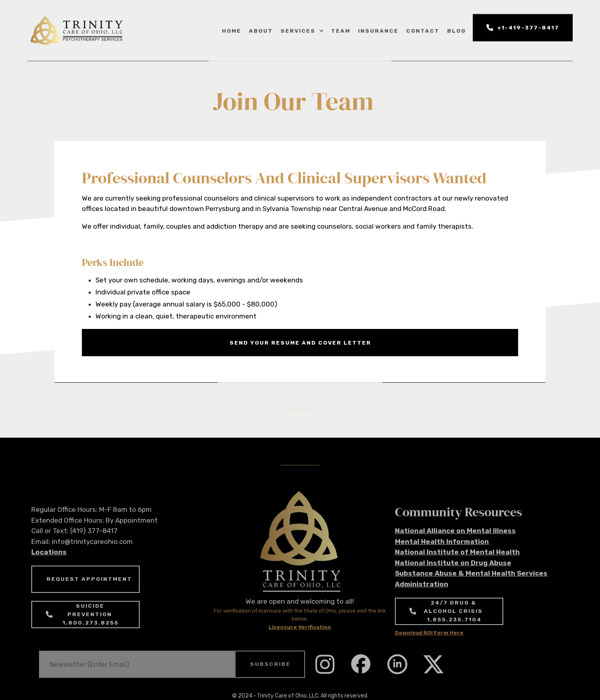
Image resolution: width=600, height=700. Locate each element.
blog (457, 30)
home (232, 30)
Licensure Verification (300, 636)
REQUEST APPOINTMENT (89, 588)
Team (341, 30)
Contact (423, 30)
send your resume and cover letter (300, 343)
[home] (77, 31)
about (261, 30)
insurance (378, 30)
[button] (302, 30)
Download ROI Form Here (429, 642)
